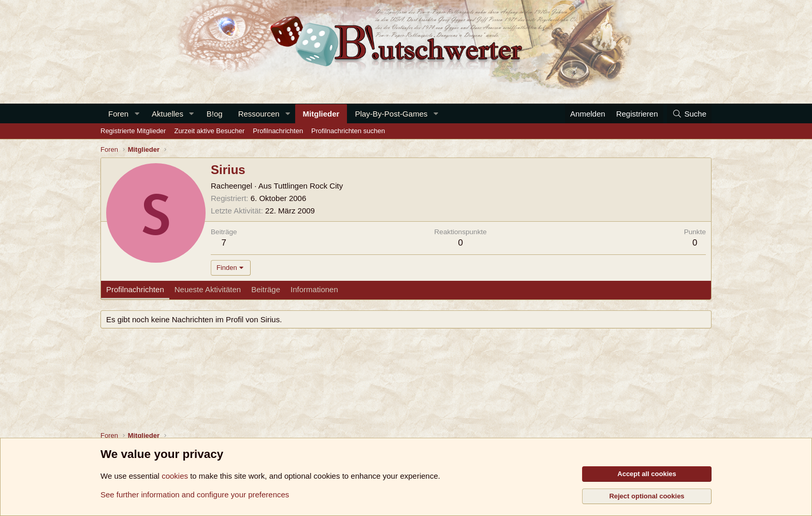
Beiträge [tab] (266, 289)
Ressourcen (259, 114)
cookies (175, 476)
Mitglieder (321, 114)
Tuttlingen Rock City (309, 186)
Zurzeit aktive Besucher (209, 131)
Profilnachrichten (278, 131)
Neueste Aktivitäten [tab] (208, 289)
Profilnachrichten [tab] (135, 289)
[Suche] (689, 114)
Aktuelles (168, 114)
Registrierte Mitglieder (133, 131)
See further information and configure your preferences (195, 494)
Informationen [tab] (314, 289)
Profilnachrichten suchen (348, 131)
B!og (215, 114)
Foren (118, 114)
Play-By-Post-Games (391, 114)
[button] (137, 114)
